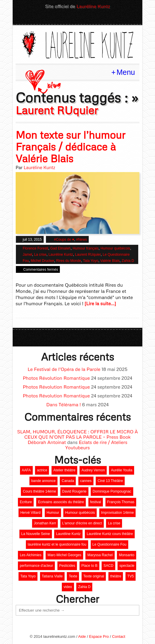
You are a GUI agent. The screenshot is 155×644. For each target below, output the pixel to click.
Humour (53, 513)
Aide (82, 636)
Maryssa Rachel (100, 555)
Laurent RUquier (88, 255)
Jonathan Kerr (45, 523)
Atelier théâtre (64, 470)
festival (96, 502)
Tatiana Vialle (52, 576)
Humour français (85, 248)
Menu (126, 72)
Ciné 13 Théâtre (110, 481)
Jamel (27, 255)
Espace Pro (99, 636)
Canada (68, 481)
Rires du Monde (69, 261)
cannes (86, 481)
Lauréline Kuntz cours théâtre (110, 534)
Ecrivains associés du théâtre (61, 502)
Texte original (94, 576)
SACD (108, 566)
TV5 (131, 576)
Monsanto (127, 555)
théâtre (116, 576)
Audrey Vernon (93, 470)
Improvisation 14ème (117, 513)
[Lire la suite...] (100, 303)
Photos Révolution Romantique (56, 378)
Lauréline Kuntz (93, 6)
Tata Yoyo (91, 261)
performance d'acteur (36, 566)
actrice (42, 470)
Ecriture (26, 502)
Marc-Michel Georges (64, 555)
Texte (73, 576)
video (68, 587)
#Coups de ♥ (64, 240)
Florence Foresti (36, 248)
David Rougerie (74, 491)
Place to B (89, 566)
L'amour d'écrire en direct (82, 523)
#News (81, 240)
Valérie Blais (110, 261)
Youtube (93, 18)
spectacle (127, 566)
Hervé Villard (30, 513)
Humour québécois (115, 248)
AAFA (26, 470)
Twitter (62, 18)
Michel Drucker (42, 261)
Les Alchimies (30, 555)
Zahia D (128, 261)
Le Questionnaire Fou (109, 544)
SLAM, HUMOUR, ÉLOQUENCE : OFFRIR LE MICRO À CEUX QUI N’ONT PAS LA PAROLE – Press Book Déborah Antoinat (77, 437)
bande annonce (43, 481)
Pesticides (67, 566)
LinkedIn (72, 18)
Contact (119, 636)
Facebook (83, 18)
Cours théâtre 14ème (39, 491)
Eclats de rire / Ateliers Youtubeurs (96, 445)
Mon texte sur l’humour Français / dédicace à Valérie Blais (70, 147)
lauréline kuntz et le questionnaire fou (57, 544)
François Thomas (121, 502)
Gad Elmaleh (60, 248)
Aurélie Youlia (122, 470)
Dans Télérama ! (64, 404)
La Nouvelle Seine (36, 534)
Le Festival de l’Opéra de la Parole (64, 369)
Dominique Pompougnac (112, 491)
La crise (40, 255)
